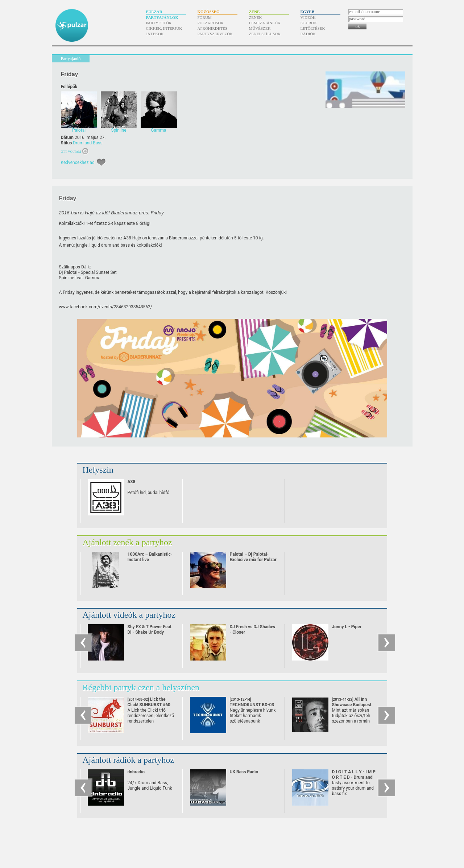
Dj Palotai (68, 272)
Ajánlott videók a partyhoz (129, 615)
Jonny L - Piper (347, 627)
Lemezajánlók (265, 23)
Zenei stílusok (265, 34)
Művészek (260, 28)
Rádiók (308, 34)
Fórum (205, 17)
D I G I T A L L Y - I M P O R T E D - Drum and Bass (354, 777)
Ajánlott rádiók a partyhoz (129, 760)
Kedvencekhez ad (78, 163)
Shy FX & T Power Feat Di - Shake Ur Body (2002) (150, 632)
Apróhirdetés (213, 28)
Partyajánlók (162, 17)
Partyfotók (159, 23)
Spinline (67, 278)
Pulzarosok (211, 23)
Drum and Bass (88, 143)
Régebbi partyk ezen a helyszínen (141, 687)
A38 (132, 482)
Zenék (256, 17)
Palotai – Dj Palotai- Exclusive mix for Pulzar (253, 557)
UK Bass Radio (244, 772)
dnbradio (136, 772)
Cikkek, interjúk (164, 28)
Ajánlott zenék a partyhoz (127, 542)
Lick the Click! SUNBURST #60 (149, 705)
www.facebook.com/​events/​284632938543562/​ (106, 307)
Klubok (309, 23)
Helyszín (98, 470)
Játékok (155, 34)
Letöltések (313, 28)
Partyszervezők (215, 34)
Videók (308, 17)
